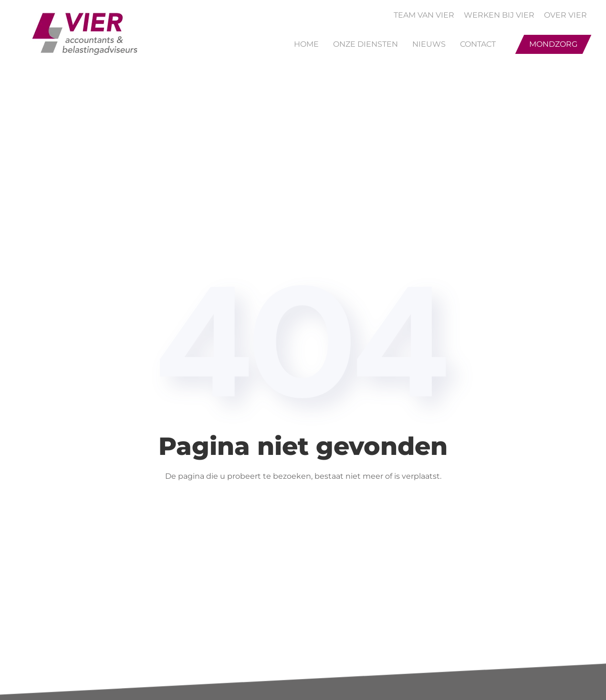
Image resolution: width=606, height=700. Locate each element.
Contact (478, 44)
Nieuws (429, 44)
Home (306, 44)
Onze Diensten (366, 44)
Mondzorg (553, 44)
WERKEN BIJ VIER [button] (499, 15)
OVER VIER (565, 15)
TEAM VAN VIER (424, 15)
